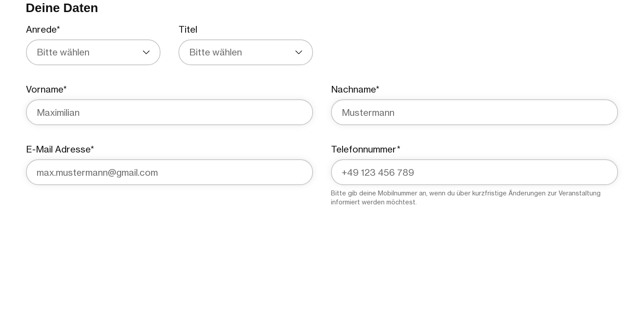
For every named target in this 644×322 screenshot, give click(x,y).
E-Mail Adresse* (60, 149)
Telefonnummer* (366, 149)
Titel (188, 29)
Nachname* (355, 89)
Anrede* (43, 29)
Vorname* (46, 89)
